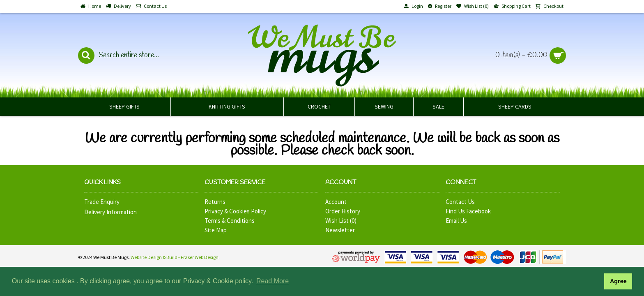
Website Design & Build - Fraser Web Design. (175, 257)
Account (336, 202)
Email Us (456, 221)
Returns (215, 202)
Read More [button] (273, 281)
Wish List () (341, 221)
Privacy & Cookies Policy (235, 211)
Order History (343, 211)
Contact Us (460, 202)
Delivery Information (110, 212)
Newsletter (340, 230)
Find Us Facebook (468, 211)
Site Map (216, 230)
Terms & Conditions (230, 221)
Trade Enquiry (102, 202)
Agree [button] (618, 281)
